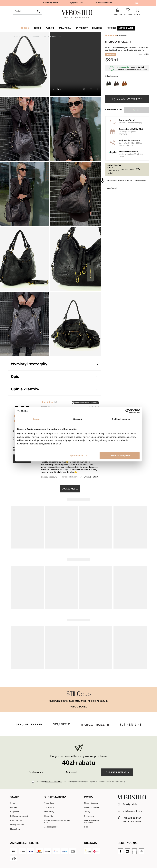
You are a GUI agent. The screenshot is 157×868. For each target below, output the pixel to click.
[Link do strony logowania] (117, 12)
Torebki (25, 28)
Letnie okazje (126, 28)
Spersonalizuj (78, 456)
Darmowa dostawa (103, 3)
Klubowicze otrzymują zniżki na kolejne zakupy (78, 701)
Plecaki (50, 28)
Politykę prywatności (54, 782)
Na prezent (82, 28)
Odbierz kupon (128, 169)
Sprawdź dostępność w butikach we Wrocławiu (126, 180)
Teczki (37, 28)
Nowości (111, 28)
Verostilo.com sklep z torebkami (27, 36)
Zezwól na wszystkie (120, 456)
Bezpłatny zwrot (51, 3)
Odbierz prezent (118, 772)
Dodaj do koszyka (129, 99)
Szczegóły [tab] (78, 419)
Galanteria (65, 28)
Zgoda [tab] (36, 419)
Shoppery (56, 36)
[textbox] (27, 11)
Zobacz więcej (70, 489)
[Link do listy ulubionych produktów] (128, 12)
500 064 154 (134, 143)
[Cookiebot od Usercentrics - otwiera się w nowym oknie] (128, 411)
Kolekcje (97, 28)
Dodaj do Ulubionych (96, 36)
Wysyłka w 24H (76, 3)
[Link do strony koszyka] (137, 12)
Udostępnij (112, 188)
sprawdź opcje (132, 69)
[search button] (39, 11)
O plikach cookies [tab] (121, 419)
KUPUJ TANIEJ (78, 707)
